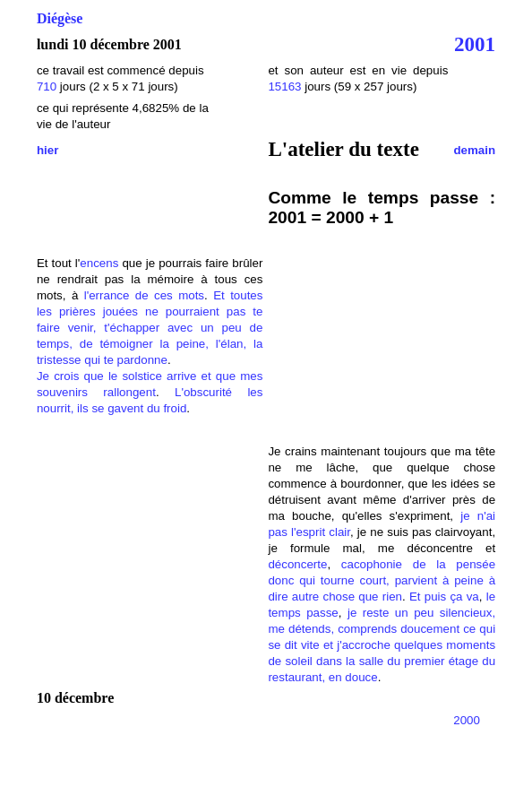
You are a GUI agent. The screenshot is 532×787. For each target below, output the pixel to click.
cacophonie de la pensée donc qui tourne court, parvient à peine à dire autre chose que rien (382, 580)
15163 (284, 86)
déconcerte (297, 564)
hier (47, 150)
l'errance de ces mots (144, 295)
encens (99, 263)
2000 (467, 720)
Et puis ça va (444, 597)
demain (474, 150)
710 (47, 86)
